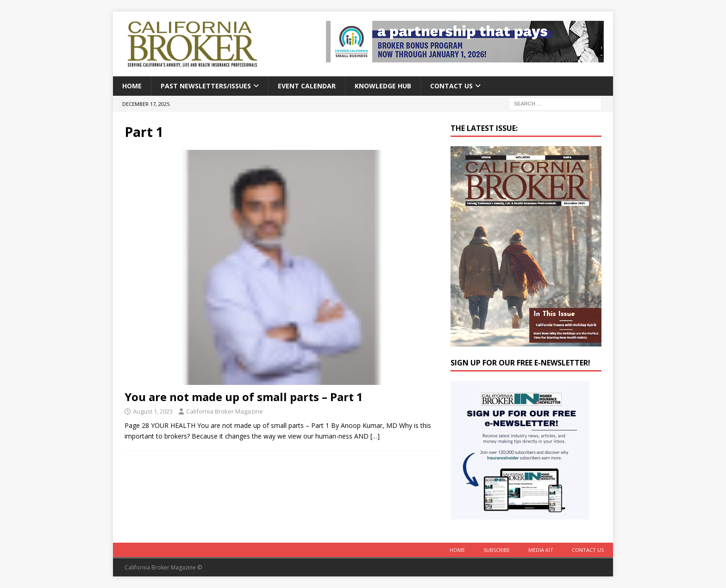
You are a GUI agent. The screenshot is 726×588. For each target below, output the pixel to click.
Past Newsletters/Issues (206, 86)
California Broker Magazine (225, 411)
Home (132, 86)
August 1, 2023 (153, 411)
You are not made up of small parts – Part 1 (244, 397)
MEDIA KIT (541, 550)
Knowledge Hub (383, 86)
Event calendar (307, 86)
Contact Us (451, 86)
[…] (375, 436)
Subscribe (497, 550)
